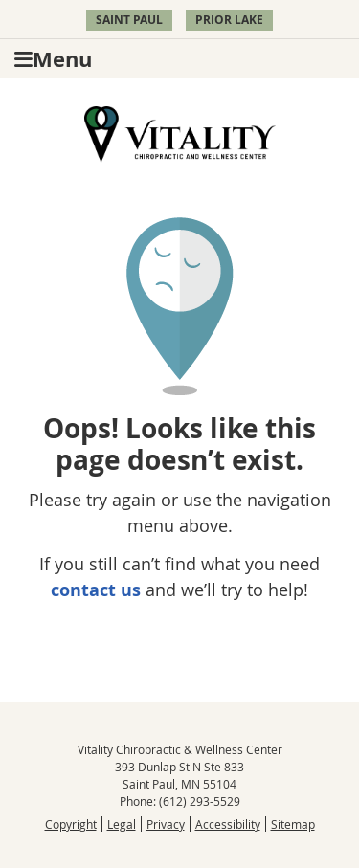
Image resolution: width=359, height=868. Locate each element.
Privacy (166, 824)
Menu (53, 59)
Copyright (71, 824)
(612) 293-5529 (200, 801)
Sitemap (293, 824)
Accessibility (228, 824)
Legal (122, 824)
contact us (96, 590)
